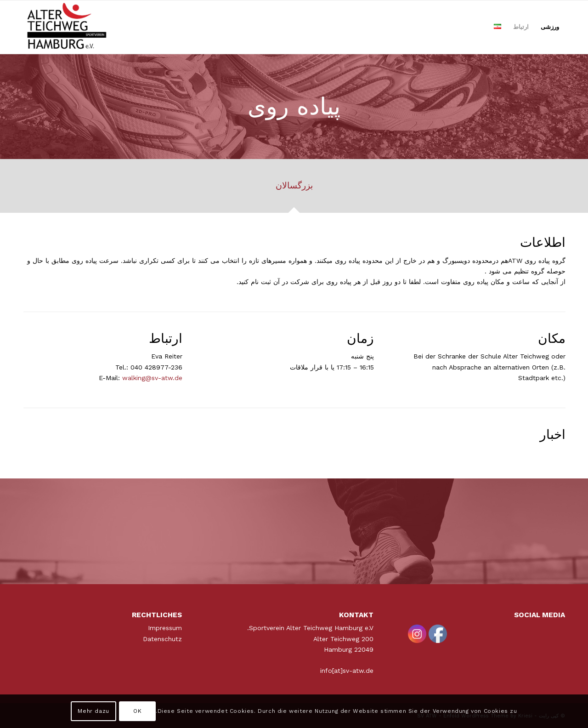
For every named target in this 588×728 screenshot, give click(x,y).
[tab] (294, 189)
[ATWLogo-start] (67, 27)
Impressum (165, 628)
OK (137, 711)
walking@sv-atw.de (152, 378)
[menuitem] (550, 27)
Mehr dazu (93, 711)
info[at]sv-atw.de (347, 671)
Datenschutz (162, 639)
